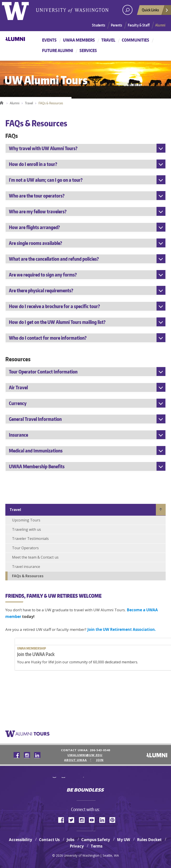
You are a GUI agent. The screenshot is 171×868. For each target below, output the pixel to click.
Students (99, 25)
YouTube (94, 820)
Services (88, 50)
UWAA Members (79, 40)
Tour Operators (25, 548)
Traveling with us (26, 529)
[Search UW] (127, 10)
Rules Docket (149, 840)
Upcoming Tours (26, 520)
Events (49, 40)
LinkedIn (104, 820)
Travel (108, 40)
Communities (135, 40)
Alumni (160, 25)
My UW (123, 840)
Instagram (83, 820)
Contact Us (49, 840)
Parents (117, 25)
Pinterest (114, 820)
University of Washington (86, 780)
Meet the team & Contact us (35, 557)
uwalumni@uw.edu (84, 755)
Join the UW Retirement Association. (122, 629)
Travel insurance (26, 567)
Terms (97, 846)
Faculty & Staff (139, 25)
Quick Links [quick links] (155, 11)
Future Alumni (58, 50)
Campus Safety (96, 840)
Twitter (73, 820)
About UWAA (78, 760)
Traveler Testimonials (30, 539)
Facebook (63, 820)
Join (99, 760)
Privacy (77, 846)
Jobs (70, 840)
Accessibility (20, 840)
